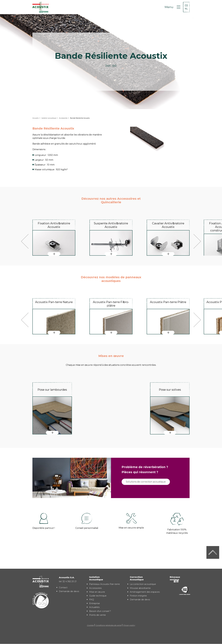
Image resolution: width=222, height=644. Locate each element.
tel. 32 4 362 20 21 (68, 581)
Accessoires (63, 118)
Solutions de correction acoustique (146, 482)
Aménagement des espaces (145, 592)
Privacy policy (129, 625)
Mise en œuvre (97, 592)
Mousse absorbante (140, 588)
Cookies (90, 625)
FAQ (92, 599)
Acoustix (36, 118)
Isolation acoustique (49, 118)
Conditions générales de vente (108, 625)
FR (186, 5)
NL (186, 9)
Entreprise (95, 603)
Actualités (94, 607)
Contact (63, 587)
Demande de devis (69, 591)
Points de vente (97, 615)
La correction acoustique (143, 584)
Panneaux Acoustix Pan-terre (104, 584)
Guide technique (98, 596)
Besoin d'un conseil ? (100, 611)
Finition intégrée (138, 596)
